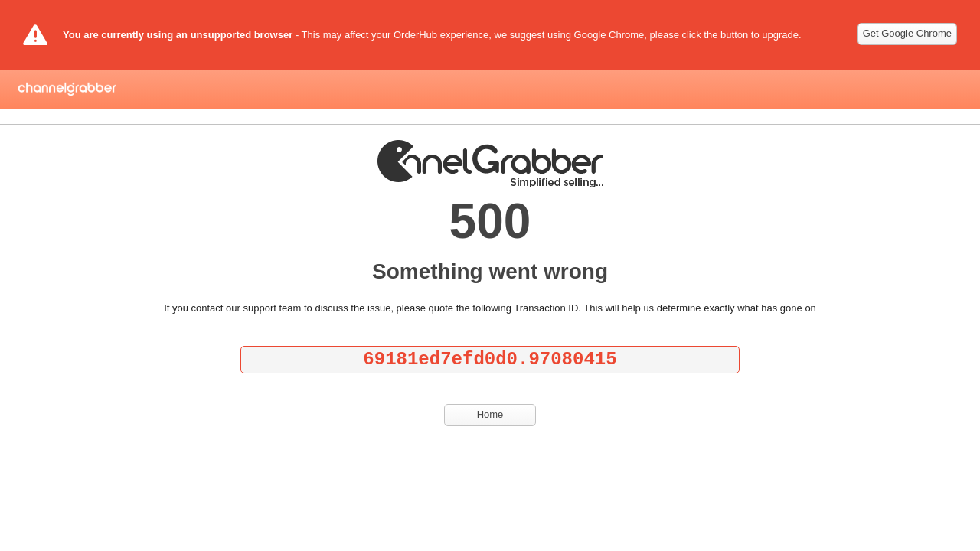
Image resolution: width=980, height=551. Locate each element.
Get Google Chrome (907, 33)
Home (490, 414)
